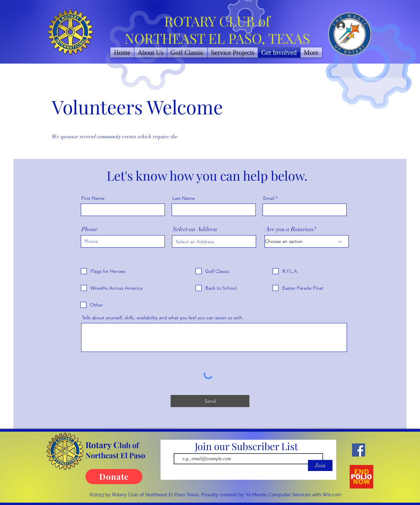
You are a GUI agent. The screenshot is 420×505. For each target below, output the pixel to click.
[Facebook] (359, 450)
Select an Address (195, 229)
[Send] (210, 401)
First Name (93, 198)
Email (269, 198)
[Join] (320, 465)
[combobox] (214, 241)
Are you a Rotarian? (291, 229)
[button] (233, 52)
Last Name (184, 198)
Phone (90, 229)
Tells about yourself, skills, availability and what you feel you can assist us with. (163, 318)
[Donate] (114, 477)
